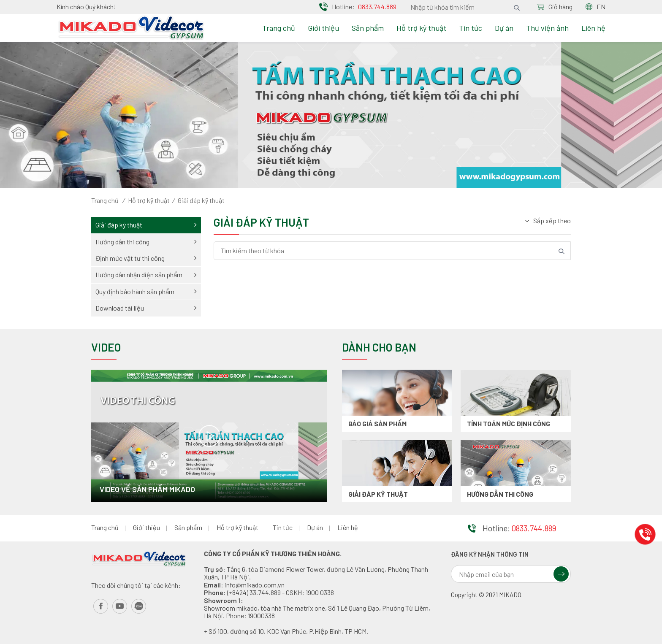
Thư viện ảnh (547, 28)
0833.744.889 (377, 7)
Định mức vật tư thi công (146, 258)
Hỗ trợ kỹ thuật (421, 28)
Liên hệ (593, 28)
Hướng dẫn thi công (146, 242)
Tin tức (471, 28)
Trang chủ (279, 28)
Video (106, 347)
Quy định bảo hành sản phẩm (146, 291)
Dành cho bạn (379, 347)
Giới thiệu (323, 28)
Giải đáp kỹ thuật (146, 225)
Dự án (504, 28)
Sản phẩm (368, 28)
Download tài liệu (146, 308)
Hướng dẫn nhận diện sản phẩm (146, 275)
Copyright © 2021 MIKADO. (487, 595)
